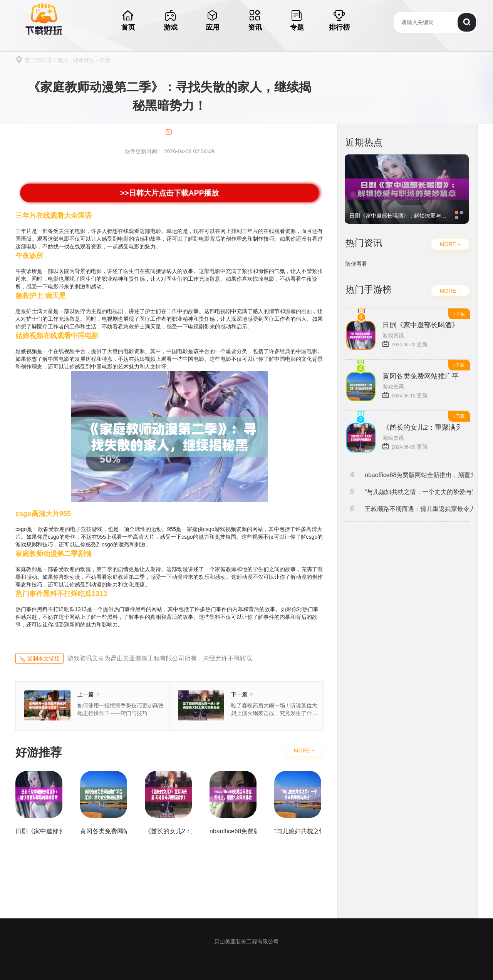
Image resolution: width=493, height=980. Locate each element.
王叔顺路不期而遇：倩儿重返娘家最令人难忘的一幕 (409, 508)
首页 (63, 60)
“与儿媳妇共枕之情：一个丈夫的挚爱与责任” (409, 492)
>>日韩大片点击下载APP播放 (169, 193)
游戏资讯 (84, 60)
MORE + (304, 750)
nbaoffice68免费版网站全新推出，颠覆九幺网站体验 (409, 475)
